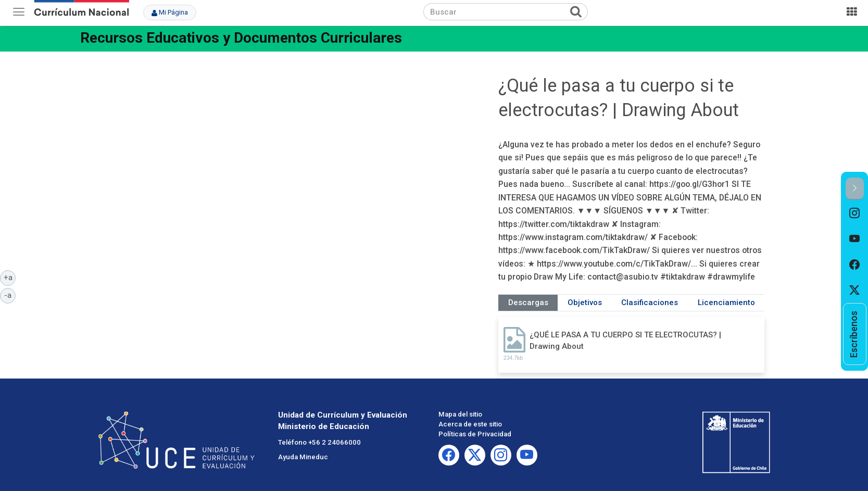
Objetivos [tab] (585, 303)
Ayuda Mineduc (303, 457)
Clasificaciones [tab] (650, 303)
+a (10, 277)
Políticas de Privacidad (475, 434)
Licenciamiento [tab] (726, 303)
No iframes (293, 165)
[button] (855, 189)
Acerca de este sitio (470, 424)
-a (10, 295)
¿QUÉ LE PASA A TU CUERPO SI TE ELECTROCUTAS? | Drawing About (625, 340)
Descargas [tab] (528, 303)
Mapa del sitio (460, 414)
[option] (855, 213)
